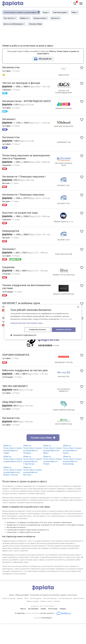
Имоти (22, 629)
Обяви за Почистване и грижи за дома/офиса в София (13, 470)
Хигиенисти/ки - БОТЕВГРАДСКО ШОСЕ (26, 104)
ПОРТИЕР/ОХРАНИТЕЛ (18, 371)
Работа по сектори (9, 619)
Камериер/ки (12, 245)
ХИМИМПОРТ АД (64, 147)
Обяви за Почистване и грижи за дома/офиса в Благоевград (72, 481)
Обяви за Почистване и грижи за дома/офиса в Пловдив (33, 470)
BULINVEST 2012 (64, 193)
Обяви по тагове (46, 622)
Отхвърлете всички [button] (36, 330)
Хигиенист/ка (12, 68)
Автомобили (33, 629)
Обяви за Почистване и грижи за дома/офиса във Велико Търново (13, 492)
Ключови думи (61, 12)
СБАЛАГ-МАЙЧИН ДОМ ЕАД (64, 430)
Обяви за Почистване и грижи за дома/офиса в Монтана (33, 492)
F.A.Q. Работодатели (50, 619)
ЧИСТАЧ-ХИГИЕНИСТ (17, 406)
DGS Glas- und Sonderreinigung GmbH (64, 92)
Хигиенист (10, 124)
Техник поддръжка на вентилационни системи (21, 302)
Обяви (43, 629)
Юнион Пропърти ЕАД (64, 268)
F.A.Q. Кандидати (36, 619)
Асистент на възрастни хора (23, 226)
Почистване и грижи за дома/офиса (20, 12)
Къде (46, 12)
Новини (64, 629)
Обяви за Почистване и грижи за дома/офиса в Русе (13, 480)
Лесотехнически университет (64, 410)
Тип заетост (10, 18)
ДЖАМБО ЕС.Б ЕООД (64, 111)
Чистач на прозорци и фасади (24, 83)
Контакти (76, 616)
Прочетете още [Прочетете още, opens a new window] (66, 319)
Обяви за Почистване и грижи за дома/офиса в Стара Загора (33, 481)
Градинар (9, 282)
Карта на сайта (79, 619)
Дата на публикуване (14, 24)
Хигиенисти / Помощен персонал (20, 206)
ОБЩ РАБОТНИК (14, 422)
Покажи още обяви (43, 458)
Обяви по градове (33, 622)
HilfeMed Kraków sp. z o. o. (64, 235)
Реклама (57, 622)
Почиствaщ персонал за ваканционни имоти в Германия (26, 162)
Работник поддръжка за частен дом (26, 388)
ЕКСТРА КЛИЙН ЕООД (64, 445)
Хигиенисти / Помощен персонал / (20, 184)
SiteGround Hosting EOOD (64, 131)
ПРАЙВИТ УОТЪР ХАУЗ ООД (64, 289)
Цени (8, 616)
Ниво (77, 12)
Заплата (59, 18)
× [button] (78, 307)
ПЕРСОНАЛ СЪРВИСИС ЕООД (64, 170)
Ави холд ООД (64, 394)
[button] (43, 323)
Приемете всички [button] (63, 330)
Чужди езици (42, 18)
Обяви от (26, 18)
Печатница (53, 629)
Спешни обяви (36, 24)
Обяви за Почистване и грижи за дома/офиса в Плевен (52, 481)
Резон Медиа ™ (47, 639)
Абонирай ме (45, 59)
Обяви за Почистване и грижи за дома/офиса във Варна (52, 470)
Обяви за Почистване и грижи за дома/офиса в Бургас (72, 470)
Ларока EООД (64, 75)
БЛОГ (26, 619)
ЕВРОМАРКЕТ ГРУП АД (64, 378)
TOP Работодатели (65, 619)
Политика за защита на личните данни (49, 616)
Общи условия (20, 616)
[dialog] (43, 322)
